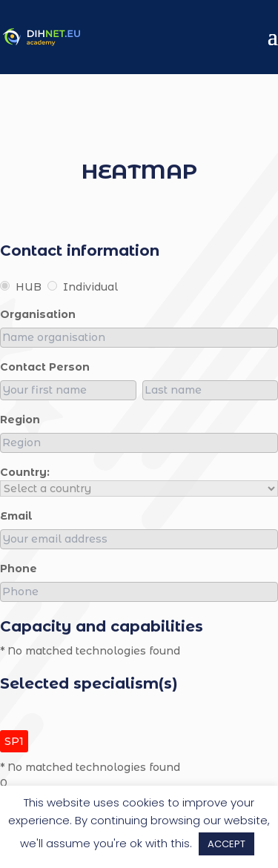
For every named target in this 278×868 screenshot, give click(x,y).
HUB (21, 287)
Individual (83, 287)
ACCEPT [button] (226, 844)
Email (16, 516)
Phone (19, 569)
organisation (38, 314)
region (20, 420)
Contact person (45, 367)
